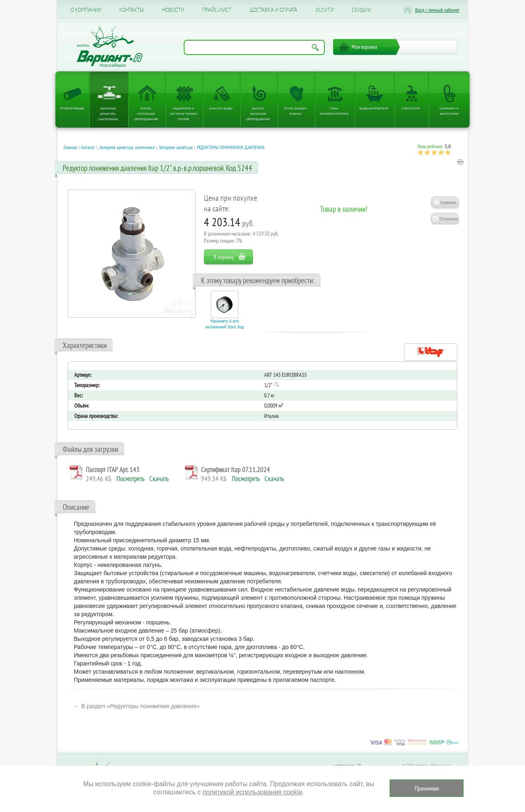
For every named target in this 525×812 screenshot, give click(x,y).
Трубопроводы (72, 108)
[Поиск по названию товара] (254, 47)
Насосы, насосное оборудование (258, 114)
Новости (173, 10)
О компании (86, 10)
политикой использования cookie (252, 792)
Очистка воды (221, 108)
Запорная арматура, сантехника (108, 114)
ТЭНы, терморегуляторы (334, 111)
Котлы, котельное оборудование (146, 114)
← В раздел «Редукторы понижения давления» (137, 706)
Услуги (325, 10)
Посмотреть (130, 479)
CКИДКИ (361, 10)
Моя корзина (364, 47)
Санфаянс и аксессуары (449, 111)
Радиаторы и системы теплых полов (184, 114)
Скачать (159, 479)
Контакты (132, 10)
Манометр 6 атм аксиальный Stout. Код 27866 (225, 327)
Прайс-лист (217, 10)
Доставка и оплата (273, 10)
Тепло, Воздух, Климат (295, 111)
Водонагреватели (374, 108)
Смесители (411, 108)
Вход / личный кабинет (437, 10)
